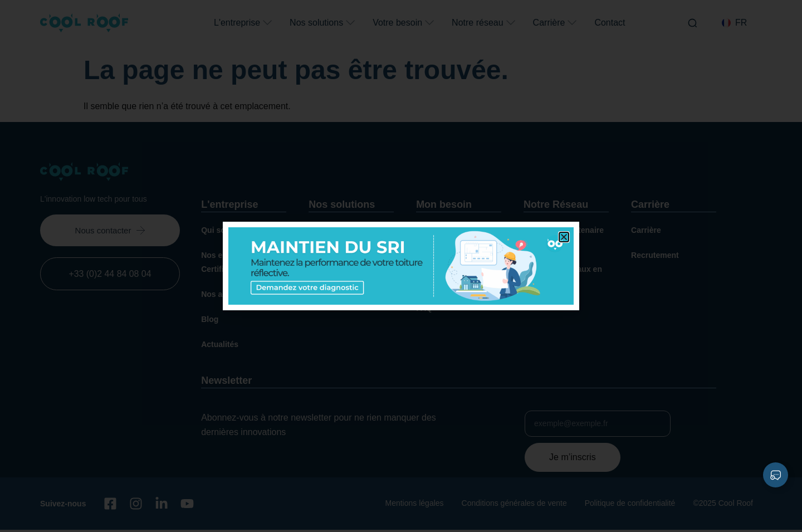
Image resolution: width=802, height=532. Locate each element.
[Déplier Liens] (776, 475)
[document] (401, 266)
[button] (564, 237)
